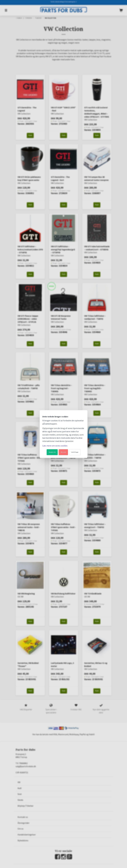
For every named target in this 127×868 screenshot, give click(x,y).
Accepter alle (52, 452)
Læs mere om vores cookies (55, 446)
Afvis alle (63, 452)
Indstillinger (75, 452)
